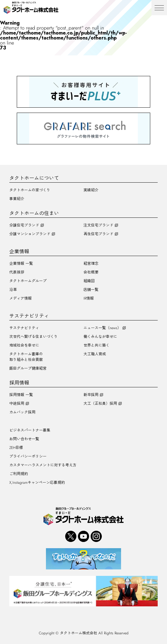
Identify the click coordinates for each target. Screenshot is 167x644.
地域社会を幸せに (24, 345)
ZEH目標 (16, 448)
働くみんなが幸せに (100, 337)
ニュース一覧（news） (102, 328)
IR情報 (89, 298)
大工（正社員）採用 (100, 404)
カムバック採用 (22, 412)
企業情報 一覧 (21, 264)
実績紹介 (91, 190)
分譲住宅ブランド (24, 225)
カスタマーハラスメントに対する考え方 (43, 465)
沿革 (13, 290)
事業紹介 (17, 199)
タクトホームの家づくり (30, 190)
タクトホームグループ (28, 281)
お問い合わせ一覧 (24, 439)
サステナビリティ (24, 328)
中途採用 (17, 404)
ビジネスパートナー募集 (30, 430)
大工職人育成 (95, 354)
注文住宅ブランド (98, 225)
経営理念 (91, 264)
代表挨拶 (17, 272)
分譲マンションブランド (30, 234)
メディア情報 (20, 298)
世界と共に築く (97, 345)
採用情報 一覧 (21, 395)
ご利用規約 (19, 474)
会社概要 (91, 272)
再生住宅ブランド (98, 234)
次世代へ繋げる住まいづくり (34, 337)
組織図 (89, 281)
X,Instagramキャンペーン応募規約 (37, 483)
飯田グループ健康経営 (28, 368)
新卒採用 (91, 395)
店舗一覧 (91, 290)
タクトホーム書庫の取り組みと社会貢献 (26, 357)
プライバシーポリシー (28, 456)
